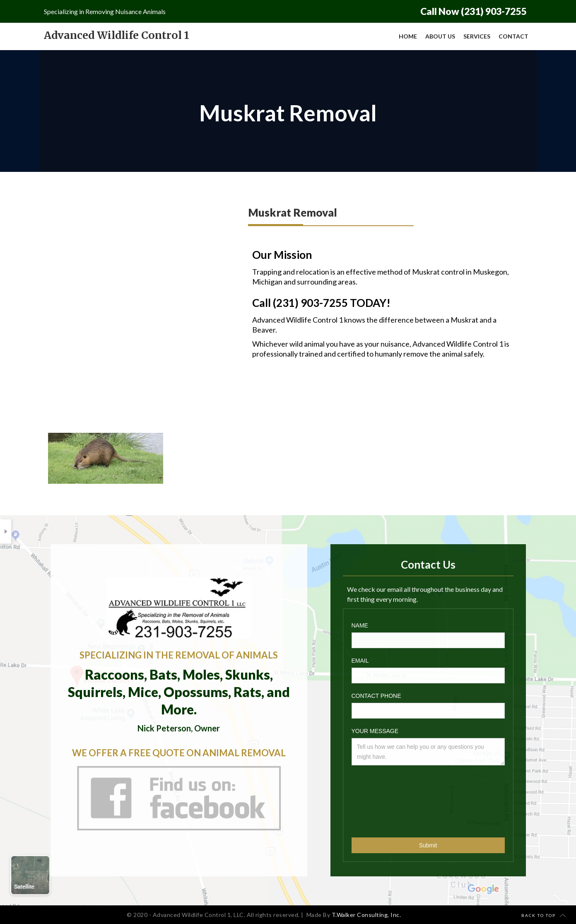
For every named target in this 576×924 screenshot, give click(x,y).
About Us (440, 36)
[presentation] (386, 799)
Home (408, 36)
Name (360, 625)
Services (477, 36)
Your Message (375, 731)
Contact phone (376, 696)
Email (360, 661)
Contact (513, 36)
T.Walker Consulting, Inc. (366, 915)
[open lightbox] (106, 458)
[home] (117, 35)
